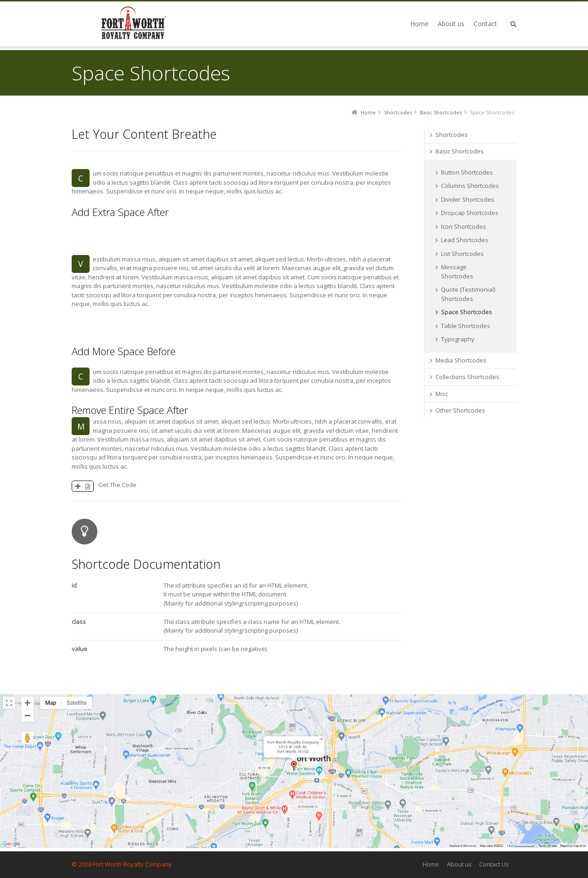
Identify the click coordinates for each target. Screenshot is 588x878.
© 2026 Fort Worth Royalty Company (122, 864)
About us (459, 864)
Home (431, 864)
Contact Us (494, 864)
